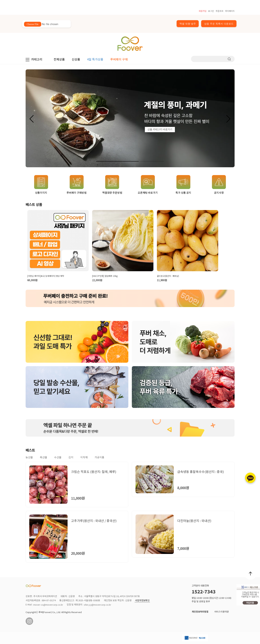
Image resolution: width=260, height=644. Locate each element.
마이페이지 (230, 11)
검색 (229, 59)
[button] (228, 119)
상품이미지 (41, 185)
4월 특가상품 (95, 59)
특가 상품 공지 (183, 185)
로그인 (211, 11)
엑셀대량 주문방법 (112, 185)
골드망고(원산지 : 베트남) (168, 276)
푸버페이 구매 (119, 59)
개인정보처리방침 (200, 612)
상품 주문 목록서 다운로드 (219, 24)
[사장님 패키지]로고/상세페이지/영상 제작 (46, 276)
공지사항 (219, 185)
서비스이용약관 (222, 612)
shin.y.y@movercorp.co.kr (98, 605)
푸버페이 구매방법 (77, 185)
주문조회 (219, 11)
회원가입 (203, 11)
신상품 (76, 59)
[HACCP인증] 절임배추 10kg (105, 276)
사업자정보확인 (142, 600)
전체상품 (59, 59)
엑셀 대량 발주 (188, 24)
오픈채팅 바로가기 (148, 185)
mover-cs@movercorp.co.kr (48, 605)
